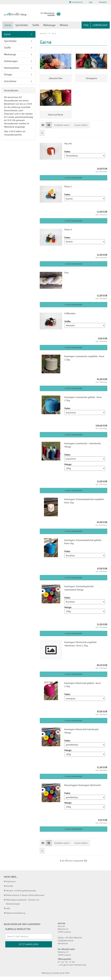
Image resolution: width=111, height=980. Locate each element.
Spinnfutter (22, 25)
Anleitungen (11, 61)
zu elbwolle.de (76, 2)
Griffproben (70, 317)
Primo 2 (68, 190)
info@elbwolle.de (66, 944)
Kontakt (9, 889)
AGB (8, 912)
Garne (8, 25)
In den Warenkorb (73, 181)
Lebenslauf (100, 25)
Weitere (64, 25)
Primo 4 (68, 233)
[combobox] (62, 129)
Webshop (46, 976)
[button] (43, 129)
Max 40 (68, 147)
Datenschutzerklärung (16, 916)
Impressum (11, 885)
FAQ (86, 25)
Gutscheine (10, 81)
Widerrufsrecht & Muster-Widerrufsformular (25, 898)
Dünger (8, 74)
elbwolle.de (63, 947)
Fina (66, 276)
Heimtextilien (12, 68)
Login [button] (90, 2)
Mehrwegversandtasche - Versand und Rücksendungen (23, 905)
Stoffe (36, 25)
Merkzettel (102, 2)
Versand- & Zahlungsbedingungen (21, 894)
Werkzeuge (49, 25)
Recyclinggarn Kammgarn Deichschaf (82, 789)
